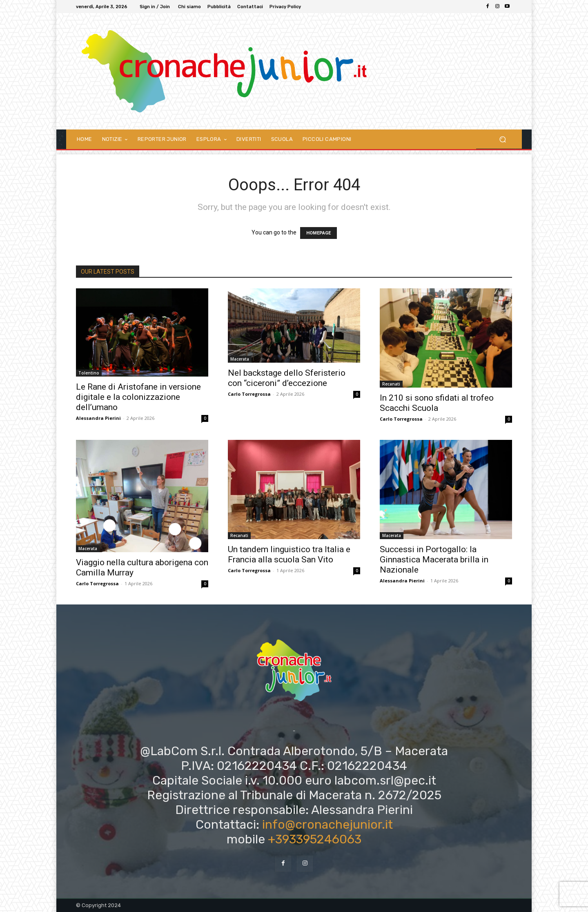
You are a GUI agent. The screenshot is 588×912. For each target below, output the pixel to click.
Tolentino (89, 373)
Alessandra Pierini (98, 418)
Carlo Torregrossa (249, 394)
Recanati (391, 384)
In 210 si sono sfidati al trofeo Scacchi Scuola (437, 403)
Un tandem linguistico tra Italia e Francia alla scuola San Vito (289, 554)
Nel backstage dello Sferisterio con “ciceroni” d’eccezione (287, 378)
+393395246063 (315, 839)
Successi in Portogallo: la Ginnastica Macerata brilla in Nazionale (434, 560)
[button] (502, 139)
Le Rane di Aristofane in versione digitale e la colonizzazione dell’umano (138, 397)
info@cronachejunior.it (327, 825)
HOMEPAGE (318, 233)
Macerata (240, 359)
